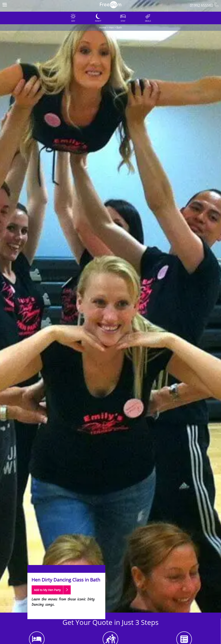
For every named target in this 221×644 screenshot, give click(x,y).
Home (103, 28)
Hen (111, 28)
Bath (119, 28)
